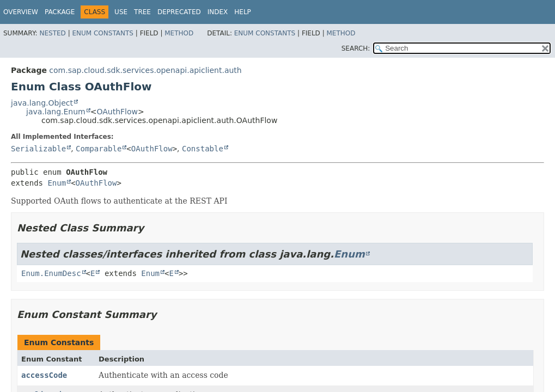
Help (243, 12)
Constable (203, 149)
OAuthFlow (117, 112)
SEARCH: (356, 48)
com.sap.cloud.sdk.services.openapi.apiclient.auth (145, 70)
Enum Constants (102, 33)
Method (179, 33)
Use (121, 12)
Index (218, 12)
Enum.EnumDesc (51, 273)
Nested (52, 33)
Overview (21, 12)
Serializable (38, 149)
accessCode (44, 375)
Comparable (99, 149)
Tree (142, 12)
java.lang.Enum (56, 112)
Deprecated (179, 12)
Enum (57, 183)
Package (60, 12)
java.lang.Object (42, 103)
